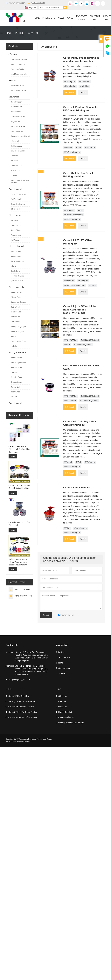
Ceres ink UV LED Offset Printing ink (19, 524)
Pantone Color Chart (18, 341)
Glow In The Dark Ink (19, 151)
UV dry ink (68, 148)
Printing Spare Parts (17, 352)
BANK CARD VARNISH (90, 340)
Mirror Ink (14, 161)
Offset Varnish (16, 225)
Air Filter (14, 397)
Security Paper (16, 102)
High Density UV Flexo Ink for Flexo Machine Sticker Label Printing (18, 562)
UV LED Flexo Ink (17, 86)
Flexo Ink (13, 80)
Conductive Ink (16, 166)
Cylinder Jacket (16, 382)
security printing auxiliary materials (20, 182)
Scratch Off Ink (16, 170)
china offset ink (70, 86)
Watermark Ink (16, 112)
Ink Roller (14, 372)
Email (70, 92)
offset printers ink (80, 528)
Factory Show (82, 18)
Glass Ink (14, 156)
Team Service (64, 657)
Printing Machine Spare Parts (71, 723)
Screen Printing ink (18, 204)
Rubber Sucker (16, 358)
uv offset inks (69, 210)
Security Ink (14, 97)
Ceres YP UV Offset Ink (19, 696)
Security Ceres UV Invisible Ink (22, 701)
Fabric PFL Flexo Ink (18, 194)
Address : (10, 652)
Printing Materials (16, 287)
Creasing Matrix (17, 312)
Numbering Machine (18, 363)
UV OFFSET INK (71, 340)
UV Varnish (15, 220)
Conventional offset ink (19, 59)
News (61, 18)
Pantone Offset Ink (18, 69)
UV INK (67, 528)
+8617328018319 (38, 3)
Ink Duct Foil (15, 322)
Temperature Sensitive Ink (20, 136)
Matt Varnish (15, 240)
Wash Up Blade (16, 377)
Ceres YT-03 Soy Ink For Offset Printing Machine (19, 487)
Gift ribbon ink (16, 209)
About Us (107, 18)
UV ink (79, 148)
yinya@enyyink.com (17, 3)
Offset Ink (13, 54)
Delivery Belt (15, 387)
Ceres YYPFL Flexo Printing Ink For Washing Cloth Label (19, 449)
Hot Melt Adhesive (17, 261)
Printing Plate (16, 297)
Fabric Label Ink (16, 189)
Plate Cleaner (16, 251)
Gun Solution (15, 271)
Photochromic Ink (17, 131)
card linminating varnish (83, 345)
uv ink (80, 210)
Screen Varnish (16, 230)
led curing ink (83, 281)
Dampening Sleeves (18, 302)
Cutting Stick (15, 307)
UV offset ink (90, 148)
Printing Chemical (16, 246)
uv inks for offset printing (73, 215)
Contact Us (95, 18)
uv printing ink (70, 82)
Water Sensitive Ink (18, 126)
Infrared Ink (15, 141)
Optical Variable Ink (18, 117)
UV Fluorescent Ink (18, 146)
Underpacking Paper (18, 327)
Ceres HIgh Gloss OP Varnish (21, 707)
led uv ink (93, 285)
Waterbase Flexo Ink (18, 90)
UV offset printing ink (72, 152)
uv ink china (84, 86)
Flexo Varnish (16, 235)
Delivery (62, 652)
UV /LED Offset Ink (18, 64)
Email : (9, 680)
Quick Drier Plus (17, 281)
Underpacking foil (17, 331)
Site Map (62, 673)
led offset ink (69, 281)
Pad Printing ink (17, 199)
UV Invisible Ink (16, 107)
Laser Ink (14, 175)
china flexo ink (84, 82)
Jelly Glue (14, 266)
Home (36, 18)
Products (49, 18)
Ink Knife (14, 346)
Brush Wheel (15, 392)
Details (83, 93)
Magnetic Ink (15, 122)
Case (70, 18)
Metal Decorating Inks (19, 74)
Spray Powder (16, 256)
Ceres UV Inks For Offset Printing (23, 712)
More (13, 456)
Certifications (64, 668)
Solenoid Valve (16, 367)
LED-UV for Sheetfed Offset (75, 285)
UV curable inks (70, 401)
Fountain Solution (17, 276)
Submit (46, 615)
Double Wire (15, 317)
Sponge (14, 336)
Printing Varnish (15, 215)
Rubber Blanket (16, 292)
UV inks (67, 345)
